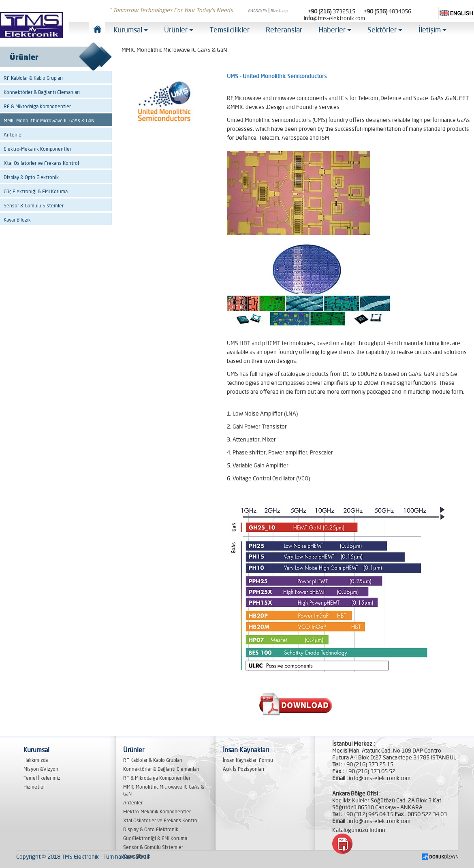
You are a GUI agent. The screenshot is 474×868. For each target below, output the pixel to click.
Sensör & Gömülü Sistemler (34, 206)
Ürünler (179, 30)
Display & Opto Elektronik (31, 177)
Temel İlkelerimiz (42, 778)
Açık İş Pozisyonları (243, 769)
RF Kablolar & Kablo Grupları (33, 78)
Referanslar (284, 30)
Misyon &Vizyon (41, 769)
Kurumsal (131, 30)
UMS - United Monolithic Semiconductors (277, 76)
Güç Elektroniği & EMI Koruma (36, 191)
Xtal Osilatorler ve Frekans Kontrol (41, 163)
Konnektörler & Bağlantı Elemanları (42, 92)
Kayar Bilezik (17, 220)
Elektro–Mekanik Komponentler (37, 149)
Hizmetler (34, 787)
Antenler (13, 135)
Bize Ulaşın (280, 11)
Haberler (335, 30)
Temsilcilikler (230, 30)
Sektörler (385, 30)
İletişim (432, 30)
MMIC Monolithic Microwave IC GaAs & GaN (49, 120)
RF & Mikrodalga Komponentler (37, 106)
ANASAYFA (257, 11)
